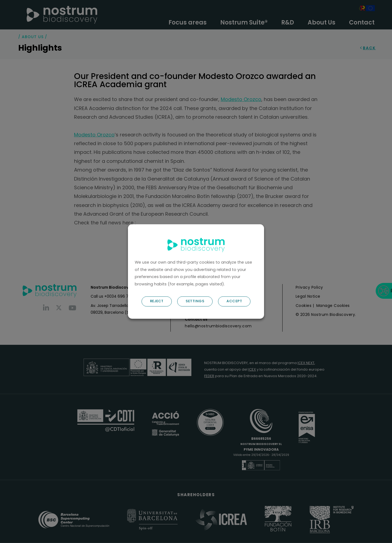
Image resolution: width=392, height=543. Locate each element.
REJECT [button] (157, 301)
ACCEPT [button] (234, 301)
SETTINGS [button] (195, 301)
